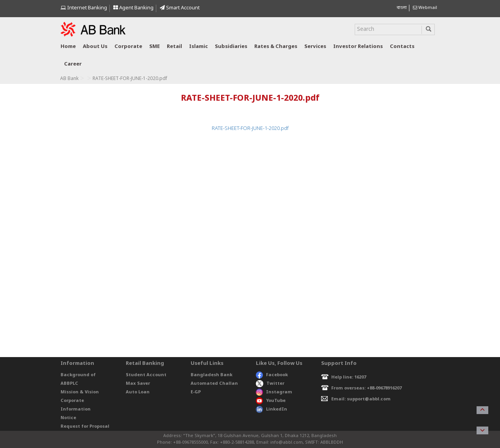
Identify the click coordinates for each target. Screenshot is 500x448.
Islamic (198, 47)
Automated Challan (214, 384)
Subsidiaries (231, 47)
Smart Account (180, 8)
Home (68, 47)
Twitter (270, 384)
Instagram (274, 392)
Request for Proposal (85, 427)
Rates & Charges (276, 47)
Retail (174, 47)
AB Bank (69, 79)
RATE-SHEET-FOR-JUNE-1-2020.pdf (250, 129)
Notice (68, 418)
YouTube (271, 401)
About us (95, 47)
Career (73, 64)
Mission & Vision (80, 392)
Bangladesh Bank (212, 375)
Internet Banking (84, 8)
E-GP (196, 392)
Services (315, 47)
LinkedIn (271, 409)
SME (154, 47)
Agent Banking (133, 8)
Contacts (402, 47)
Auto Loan (138, 392)
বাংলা (402, 8)
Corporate (128, 47)
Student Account (146, 375)
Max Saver (138, 384)
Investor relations (358, 47)
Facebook (272, 375)
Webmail (425, 8)
